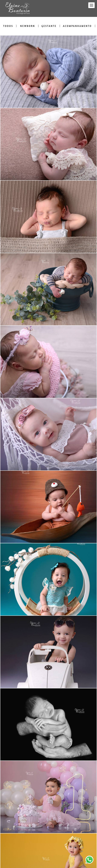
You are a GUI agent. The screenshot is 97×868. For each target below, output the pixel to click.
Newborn (28, 26)
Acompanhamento (77, 26)
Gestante (49, 26)
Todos (8, 26)
